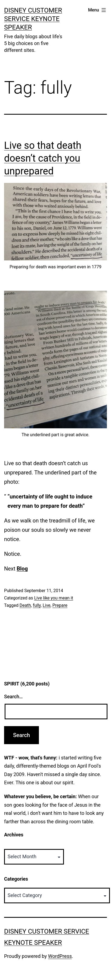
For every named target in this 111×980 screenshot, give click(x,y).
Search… (13, 697)
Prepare (60, 605)
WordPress (60, 956)
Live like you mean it (53, 598)
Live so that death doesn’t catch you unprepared (43, 158)
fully (37, 605)
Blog (22, 569)
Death (25, 605)
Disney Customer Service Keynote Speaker (33, 19)
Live (47, 605)
